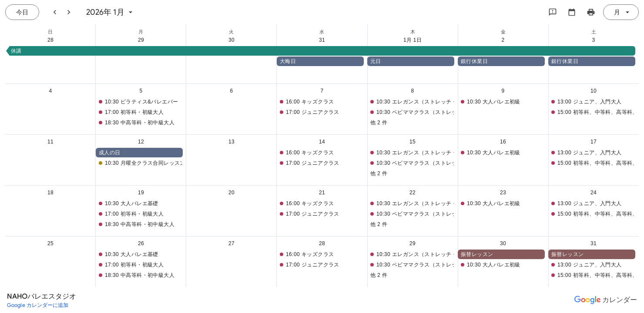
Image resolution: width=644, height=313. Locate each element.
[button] (322, 51)
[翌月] (69, 12)
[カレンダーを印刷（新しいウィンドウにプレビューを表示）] (591, 12)
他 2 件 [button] (379, 123)
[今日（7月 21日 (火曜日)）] (22, 12)
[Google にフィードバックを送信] (553, 12)
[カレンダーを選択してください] (572, 12)
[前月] (55, 12)
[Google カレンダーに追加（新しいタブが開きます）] (38, 305)
